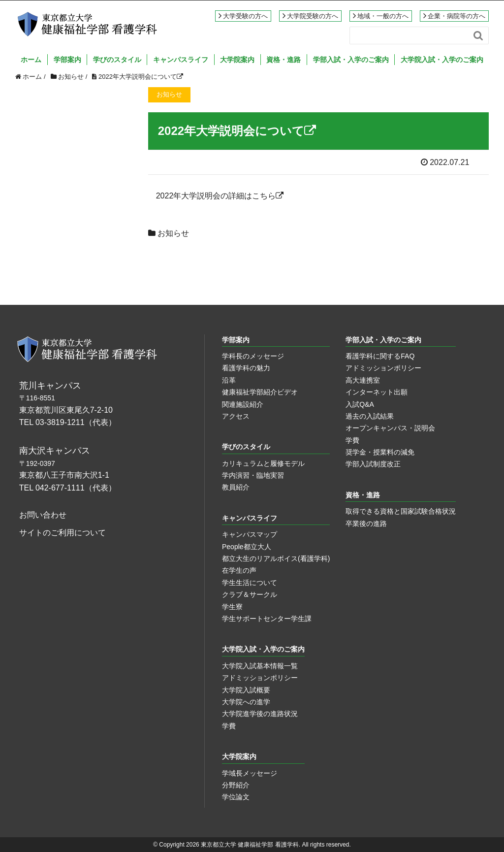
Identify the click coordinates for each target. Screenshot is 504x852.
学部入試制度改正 (373, 464)
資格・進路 (283, 60)
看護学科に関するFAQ (380, 356)
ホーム (31, 60)
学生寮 (232, 607)
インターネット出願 (377, 392)
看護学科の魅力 (246, 368)
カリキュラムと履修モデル (263, 463)
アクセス (236, 416)
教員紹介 (236, 487)
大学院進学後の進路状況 (260, 714)
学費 (352, 440)
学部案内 (67, 60)
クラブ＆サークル (250, 594)
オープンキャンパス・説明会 (390, 428)
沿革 (229, 380)
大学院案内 (237, 60)
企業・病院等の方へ (457, 16)
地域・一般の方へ (383, 16)
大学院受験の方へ (313, 16)
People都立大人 (247, 547)
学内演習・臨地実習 (253, 475)
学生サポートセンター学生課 (267, 619)
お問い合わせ (43, 515)
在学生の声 (239, 570)
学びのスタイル (117, 60)
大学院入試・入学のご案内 (442, 60)
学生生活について (250, 583)
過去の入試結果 (370, 416)
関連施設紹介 (243, 404)
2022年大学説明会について (141, 77)
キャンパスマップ (250, 534)
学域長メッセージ (250, 773)
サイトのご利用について (63, 533)
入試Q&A (360, 404)
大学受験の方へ (245, 16)
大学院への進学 (246, 702)
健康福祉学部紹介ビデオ (260, 392)
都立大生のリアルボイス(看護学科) (276, 558)
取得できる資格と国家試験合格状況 (401, 511)
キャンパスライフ (181, 60)
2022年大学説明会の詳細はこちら (220, 196)
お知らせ (173, 233)
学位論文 (236, 797)
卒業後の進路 (366, 524)
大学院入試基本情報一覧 (260, 666)
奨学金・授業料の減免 (380, 452)
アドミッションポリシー (383, 368)
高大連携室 (363, 380)
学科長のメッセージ (253, 356)
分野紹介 (236, 785)
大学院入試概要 (246, 690)
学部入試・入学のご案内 (351, 60)
